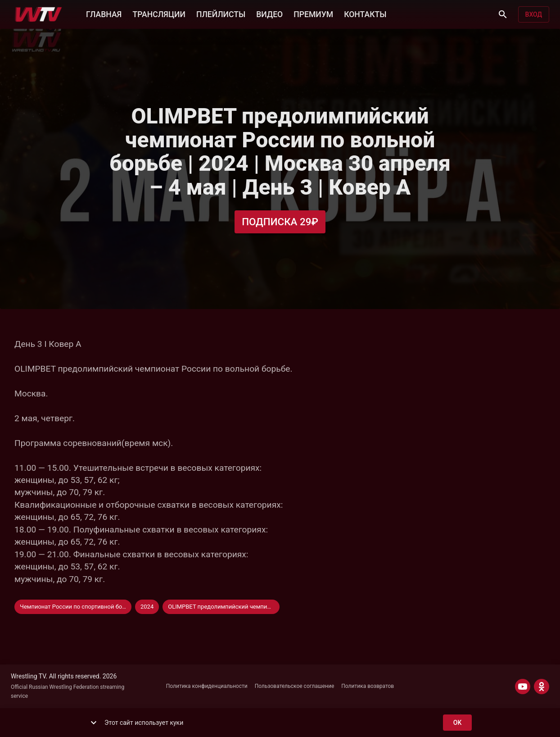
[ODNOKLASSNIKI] (542, 687)
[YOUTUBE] (523, 687)
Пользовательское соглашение (295, 686)
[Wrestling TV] (38, 14)
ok (457, 723)
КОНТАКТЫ (365, 14)
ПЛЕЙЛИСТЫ (221, 14)
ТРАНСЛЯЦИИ (159, 14)
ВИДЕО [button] (269, 14)
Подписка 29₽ (280, 222)
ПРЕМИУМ (313, 14)
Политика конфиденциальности (207, 686)
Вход (534, 15)
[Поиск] (503, 14)
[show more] (94, 723)
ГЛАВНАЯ (104, 14)
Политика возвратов (368, 686)
